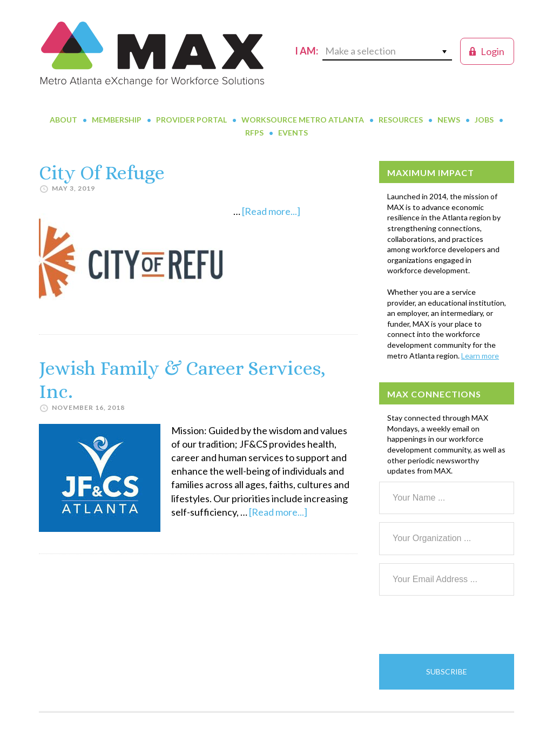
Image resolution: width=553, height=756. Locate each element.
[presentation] (461, 625)
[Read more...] (271, 211)
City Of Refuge (102, 173)
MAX (152, 54)
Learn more (480, 356)
